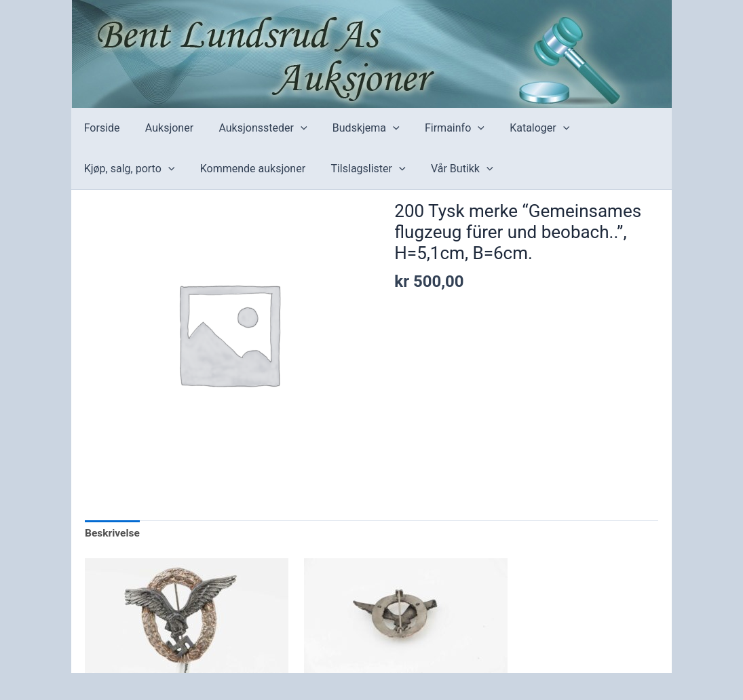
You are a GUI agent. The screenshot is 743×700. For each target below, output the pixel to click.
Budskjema (353, 128)
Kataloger (520, 128)
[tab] (113, 534)
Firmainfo (438, 128)
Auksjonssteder (254, 128)
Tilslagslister (359, 169)
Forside (100, 128)
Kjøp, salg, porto (128, 169)
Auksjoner (164, 128)
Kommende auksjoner (247, 169)
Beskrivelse (113, 534)
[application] (292, 128)
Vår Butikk (449, 169)
